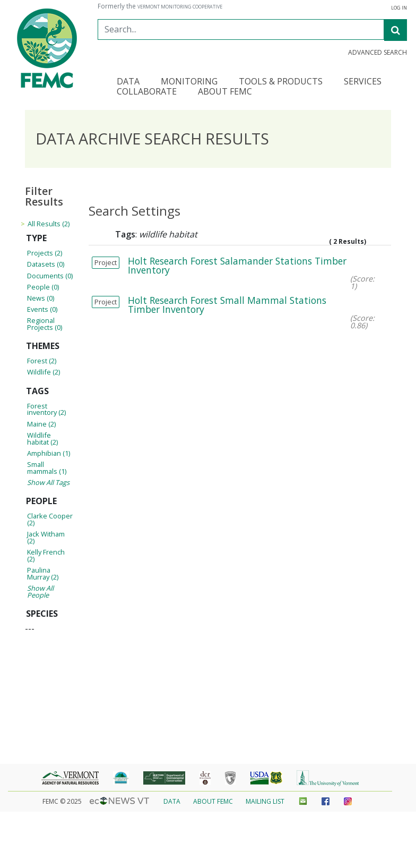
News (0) (41, 298)
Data (172, 801)
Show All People (40, 592)
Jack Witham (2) (46, 537)
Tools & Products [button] (281, 82)
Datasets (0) (46, 264)
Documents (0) (50, 276)
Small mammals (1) (47, 468)
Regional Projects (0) (45, 324)
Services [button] (363, 82)
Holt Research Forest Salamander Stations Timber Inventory (237, 266)
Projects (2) (45, 253)
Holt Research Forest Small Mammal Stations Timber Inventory (227, 305)
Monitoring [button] (189, 82)
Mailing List (265, 801)
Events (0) (42, 309)
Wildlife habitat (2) (42, 439)
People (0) (43, 287)
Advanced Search (378, 53)
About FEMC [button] (225, 92)
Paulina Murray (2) (43, 573)
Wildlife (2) (44, 372)
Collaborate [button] (147, 92)
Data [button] (128, 82)
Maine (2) (41, 424)
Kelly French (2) (46, 555)
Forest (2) (42, 361)
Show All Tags (48, 482)
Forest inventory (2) (46, 409)
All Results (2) (49, 224)
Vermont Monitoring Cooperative (180, 7)
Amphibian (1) (49, 453)
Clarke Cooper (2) (50, 519)
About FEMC (213, 801)
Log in (399, 8)
